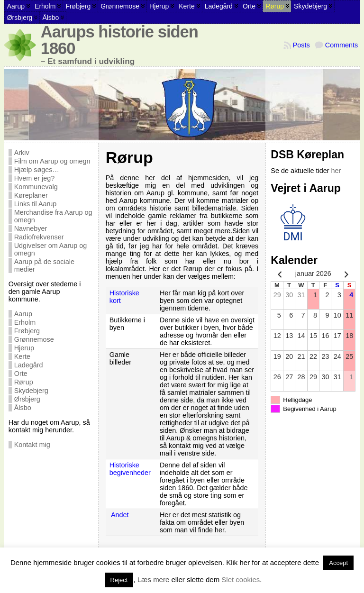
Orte (21, 374)
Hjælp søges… (37, 170)
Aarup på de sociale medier (44, 265)
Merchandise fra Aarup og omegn (53, 216)
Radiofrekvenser (39, 237)
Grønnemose (34, 339)
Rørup (24, 382)
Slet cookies (241, 579)
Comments (342, 45)
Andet (120, 515)
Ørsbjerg (27, 399)
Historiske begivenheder (130, 469)
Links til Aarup (36, 204)
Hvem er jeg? (35, 178)
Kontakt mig (32, 445)
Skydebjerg (31, 391)
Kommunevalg (36, 187)
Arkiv (22, 153)
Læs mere (154, 579)
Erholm (25, 322)
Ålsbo (23, 408)
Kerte (22, 356)
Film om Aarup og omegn (52, 161)
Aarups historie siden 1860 (119, 40)
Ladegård (29, 365)
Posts (301, 45)
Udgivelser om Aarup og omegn (51, 249)
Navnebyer (31, 228)
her (336, 171)
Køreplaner (31, 195)
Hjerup (24, 348)
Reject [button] (119, 580)
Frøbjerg (27, 331)
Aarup (23, 314)
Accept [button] (338, 563)
